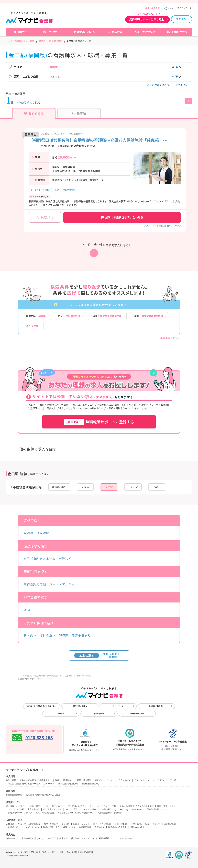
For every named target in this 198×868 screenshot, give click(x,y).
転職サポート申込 (137, 714)
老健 (27, 610)
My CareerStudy (121, 809)
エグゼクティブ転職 (102, 824)
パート (151, 780)
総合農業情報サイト (52, 809)
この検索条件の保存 (160, 85)
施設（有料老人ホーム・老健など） (49, 559)
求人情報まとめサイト (16, 806)
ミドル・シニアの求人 (168, 780)
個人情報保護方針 (87, 852)
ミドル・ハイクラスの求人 (119, 780)
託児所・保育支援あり (65, 190)
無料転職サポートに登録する (99, 422)
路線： (107, 316)
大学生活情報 (126, 806)
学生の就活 (11, 780)
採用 (62, 852)
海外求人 (99, 780)
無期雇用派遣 (85, 827)
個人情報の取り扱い (156, 706)
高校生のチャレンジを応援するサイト (69, 806)
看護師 (28, 533)
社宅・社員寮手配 (101, 838)
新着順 (79, 113)
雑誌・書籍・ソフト (166, 806)
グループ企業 (72, 852)
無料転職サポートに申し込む (147, 19)
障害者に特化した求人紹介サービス (24, 784)
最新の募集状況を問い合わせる (122, 217)
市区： (69, 316)
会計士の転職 (121, 824)
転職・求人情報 (84, 780)
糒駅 (157, 487)
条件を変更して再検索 (99, 655)
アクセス (35, 852)
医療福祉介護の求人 (91, 784)
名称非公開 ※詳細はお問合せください (163, 226)
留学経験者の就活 (28, 780)
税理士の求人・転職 (140, 824)
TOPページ (24, 32)
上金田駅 (133, 487)
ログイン (181, 19)
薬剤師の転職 (170, 824)
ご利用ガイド (55, 32)
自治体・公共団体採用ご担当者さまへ (42, 706)
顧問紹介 (157, 824)
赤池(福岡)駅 (59, 487)
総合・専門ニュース (39, 806)
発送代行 (52, 838)
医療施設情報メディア (157, 809)
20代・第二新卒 (51, 824)
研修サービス (12, 838)
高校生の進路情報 (14, 795)
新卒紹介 (66, 824)
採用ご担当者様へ (153, 8)
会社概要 (24, 852)
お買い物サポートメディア (20, 813)
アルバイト (139, 780)
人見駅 (85, 487)
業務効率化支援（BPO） (33, 838)
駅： (32, 326)
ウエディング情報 (16, 809)
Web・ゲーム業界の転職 (29, 824)
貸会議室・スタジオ (80, 838)
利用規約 (61, 714)
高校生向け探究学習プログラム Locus (43, 795)
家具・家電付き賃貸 (45, 813)
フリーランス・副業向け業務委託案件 (61, 784)
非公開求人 (25, 102)
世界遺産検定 (34, 809)
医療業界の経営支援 (117, 827)
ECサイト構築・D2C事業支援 (97, 809)
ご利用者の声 (148, 32)
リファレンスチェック (123, 838)
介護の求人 (100, 827)
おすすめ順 (34, 113)
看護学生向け (46, 780)
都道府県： (36, 316)
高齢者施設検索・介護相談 (110, 813)
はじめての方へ (86, 32)
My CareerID (138, 809)
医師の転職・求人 (51, 827)
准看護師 (43, 533)
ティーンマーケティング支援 (103, 806)
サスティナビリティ (49, 852)
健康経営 (63, 838)
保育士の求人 (69, 827)
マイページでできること (180, 8)
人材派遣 (10, 824)
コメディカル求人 (32, 827)
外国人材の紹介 (137, 827)
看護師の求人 (14, 827)
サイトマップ (118, 706)
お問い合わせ (99, 714)
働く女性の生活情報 (145, 806)
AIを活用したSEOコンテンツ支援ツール (76, 813)
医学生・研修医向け (64, 780)
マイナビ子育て (72, 809)
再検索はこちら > (170, 338)
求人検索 (117, 32)
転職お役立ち (179, 32)
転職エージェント (81, 824)
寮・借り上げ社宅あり (41, 190)
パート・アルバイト (64, 584)
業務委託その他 (35, 584)
